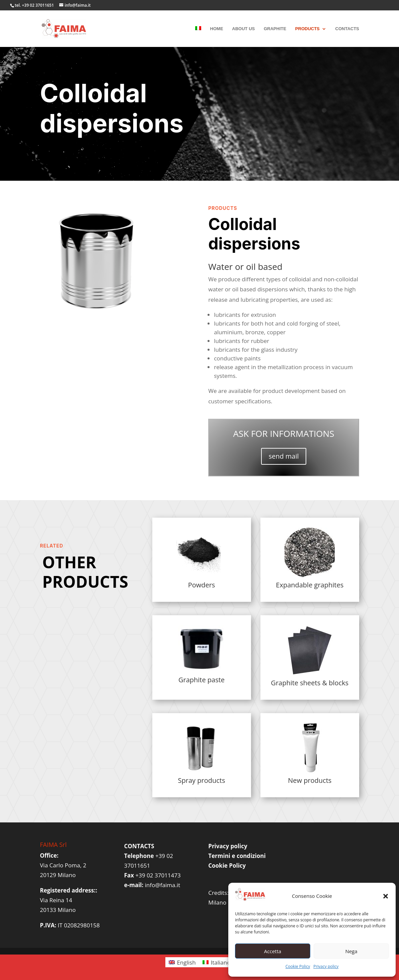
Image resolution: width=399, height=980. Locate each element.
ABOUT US (243, 29)
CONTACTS (347, 29)
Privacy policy (326, 966)
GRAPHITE (275, 29)
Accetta (273, 951)
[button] (386, 896)
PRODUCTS (307, 29)
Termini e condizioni (237, 856)
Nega (351, 951)
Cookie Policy (298, 966)
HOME (217, 29)
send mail (284, 456)
